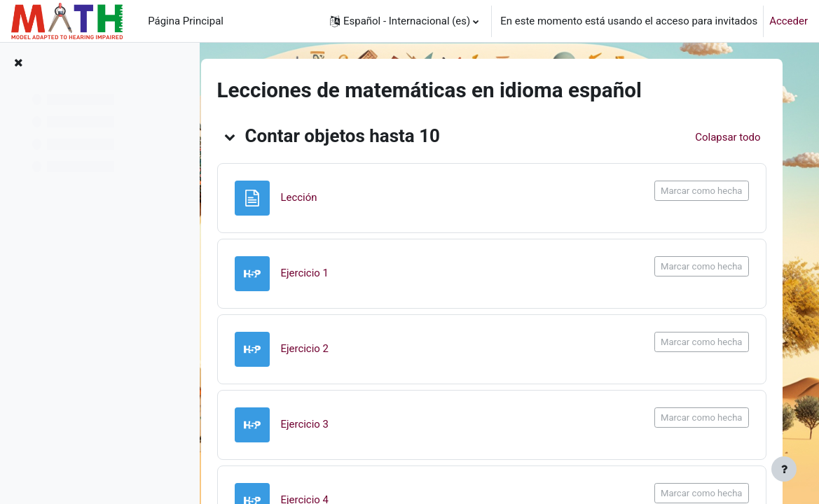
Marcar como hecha (704, 191)
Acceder (789, 21)
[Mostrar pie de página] (784, 469)
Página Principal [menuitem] (186, 21)
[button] (404, 21)
